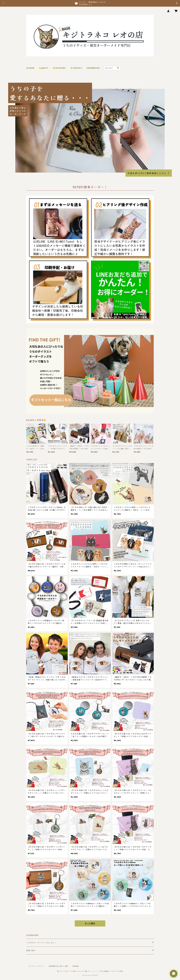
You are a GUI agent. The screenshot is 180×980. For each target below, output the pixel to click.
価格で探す (31, 951)
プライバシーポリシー (36, 966)
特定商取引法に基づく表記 (59, 966)
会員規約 (76, 966)
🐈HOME (30, 68)
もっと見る (90, 923)
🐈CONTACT (76, 68)
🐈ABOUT (44, 68)
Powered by (90, 975)
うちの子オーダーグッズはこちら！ (41, 943)
